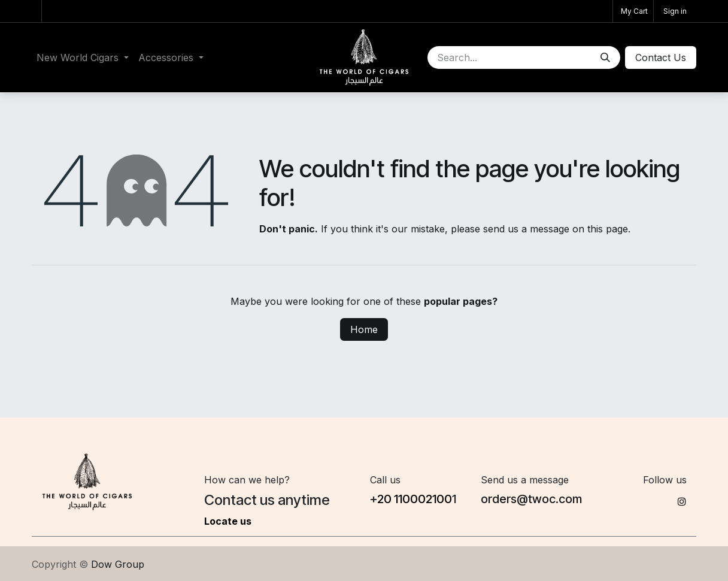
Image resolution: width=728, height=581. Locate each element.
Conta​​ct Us (661, 58)
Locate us (228, 521)
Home (364, 329)
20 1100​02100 (415, 499)
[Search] (605, 58)
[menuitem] (83, 58)
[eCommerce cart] (633, 11)
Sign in (675, 11)
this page (608, 229)
